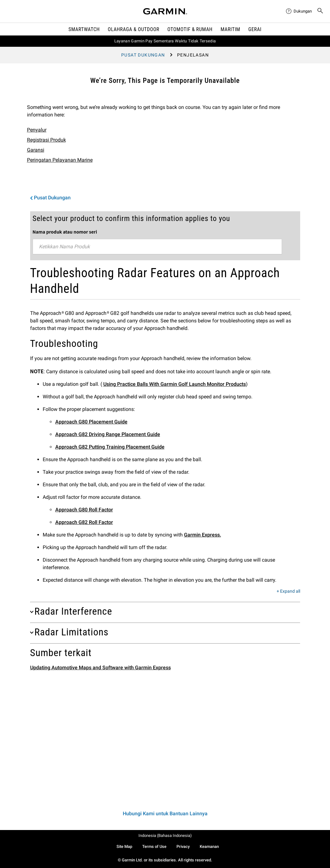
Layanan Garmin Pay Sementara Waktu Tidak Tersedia (165, 41)
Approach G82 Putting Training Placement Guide (110, 447)
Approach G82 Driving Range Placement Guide (108, 434)
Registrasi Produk (46, 140)
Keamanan (209, 846)
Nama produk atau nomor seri (65, 232)
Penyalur (37, 130)
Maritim (230, 29)
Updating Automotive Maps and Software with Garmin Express (100, 668)
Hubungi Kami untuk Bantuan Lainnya (165, 814)
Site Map (124, 846)
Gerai (255, 29)
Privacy (183, 846)
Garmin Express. (203, 535)
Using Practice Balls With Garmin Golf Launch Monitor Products (175, 384)
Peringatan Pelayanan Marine (60, 160)
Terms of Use (154, 846)
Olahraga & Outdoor (133, 29)
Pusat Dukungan (143, 55)
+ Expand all (288, 591)
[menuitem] (299, 11)
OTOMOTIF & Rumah (190, 29)
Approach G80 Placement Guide (91, 422)
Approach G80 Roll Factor (84, 510)
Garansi (36, 150)
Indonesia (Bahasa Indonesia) (165, 836)
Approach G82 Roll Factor (84, 522)
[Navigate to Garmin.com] (165, 11)
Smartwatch (84, 29)
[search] (320, 11)
